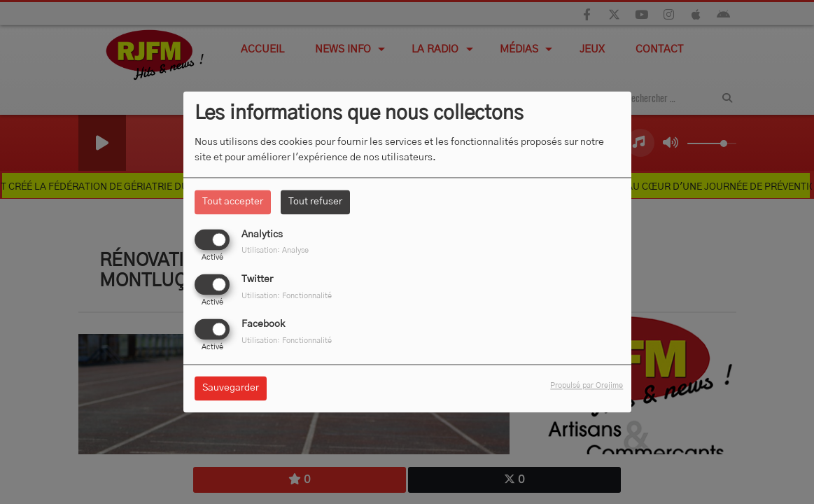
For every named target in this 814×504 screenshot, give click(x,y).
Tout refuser (315, 202)
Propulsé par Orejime (587, 386)
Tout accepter (233, 202)
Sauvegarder (231, 388)
